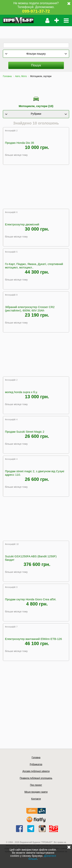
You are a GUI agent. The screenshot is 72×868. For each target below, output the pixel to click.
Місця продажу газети (36, 792)
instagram (42, 829)
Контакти (36, 799)
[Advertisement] (36, 31)
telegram (31, 829)
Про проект (36, 785)
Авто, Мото (21, 76)
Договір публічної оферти (36, 771)
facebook (19, 829)
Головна (7, 76)
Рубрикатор (36, 764)
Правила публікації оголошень (36, 778)
